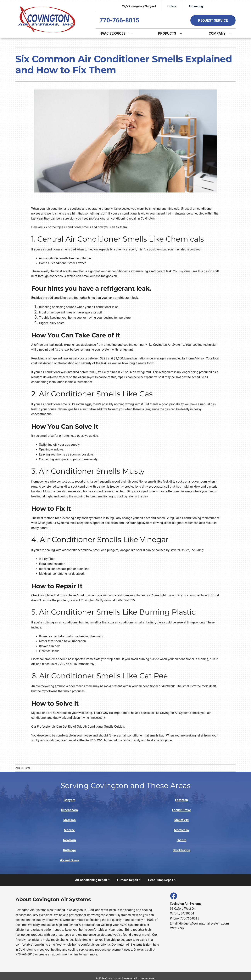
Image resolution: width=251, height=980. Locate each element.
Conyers (70, 800)
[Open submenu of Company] (232, 33)
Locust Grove (181, 810)
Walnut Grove (70, 860)
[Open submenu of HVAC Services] (132, 33)
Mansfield (181, 820)
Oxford (181, 840)
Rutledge (70, 850)
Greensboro (69, 810)
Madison (70, 820)
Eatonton (181, 800)
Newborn (70, 840)
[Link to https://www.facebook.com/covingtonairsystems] (173, 896)
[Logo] (46, 6)
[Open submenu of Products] (183, 33)
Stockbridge (181, 850)
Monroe (69, 830)
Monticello (181, 830)
